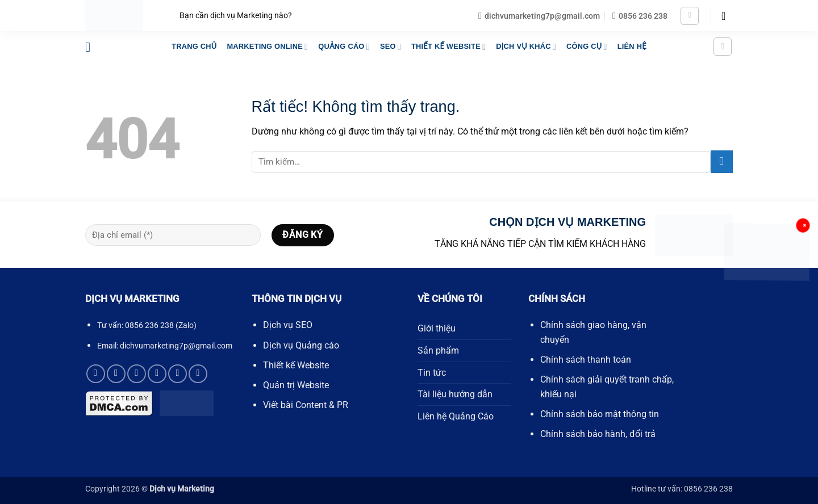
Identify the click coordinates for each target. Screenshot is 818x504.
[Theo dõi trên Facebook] (96, 374)
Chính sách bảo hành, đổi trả (598, 434)
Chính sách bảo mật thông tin (600, 414)
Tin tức (432, 373)
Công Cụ (587, 47)
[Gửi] (722, 161)
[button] (690, 16)
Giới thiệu (437, 328)
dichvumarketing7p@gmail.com (176, 346)
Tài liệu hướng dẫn (455, 394)
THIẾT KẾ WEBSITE (448, 47)
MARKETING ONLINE (267, 47)
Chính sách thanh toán (586, 360)
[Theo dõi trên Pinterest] (178, 374)
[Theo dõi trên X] (116, 374)
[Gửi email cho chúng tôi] (137, 374)
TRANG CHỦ (194, 46)
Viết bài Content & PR (306, 405)
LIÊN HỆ (632, 46)
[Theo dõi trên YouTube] (198, 374)
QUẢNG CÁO (344, 47)
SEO (391, 47)
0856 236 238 (149, 325)
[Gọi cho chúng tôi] (157, 374)
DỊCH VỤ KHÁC (526, 47)
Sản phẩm (438, 350)
